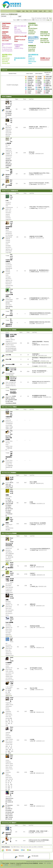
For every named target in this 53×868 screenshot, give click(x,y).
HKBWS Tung (34, 208)
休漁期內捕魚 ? (36, 354)
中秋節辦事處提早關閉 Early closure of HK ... (40, 108)
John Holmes (33, 184)
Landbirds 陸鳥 (12, 793)
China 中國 (8, 359)
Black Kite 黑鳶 (34, 688)
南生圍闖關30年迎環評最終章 (39, 396)
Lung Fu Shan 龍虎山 (8, 512)
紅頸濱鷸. (40, 77)
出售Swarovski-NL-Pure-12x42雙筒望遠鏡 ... (39, 840)
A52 (31, 585)
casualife (33, 575)
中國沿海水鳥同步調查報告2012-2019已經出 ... (41, 313)
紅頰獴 (31, 502)
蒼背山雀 (30, 84)
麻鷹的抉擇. (33, 604)
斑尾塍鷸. (40, 82)
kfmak (33, 690)
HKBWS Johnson (35, 272)
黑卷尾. (39, 80)
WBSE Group (9, 636)
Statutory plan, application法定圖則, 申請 (11, 400)
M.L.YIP (32, 128)
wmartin (35, 383)
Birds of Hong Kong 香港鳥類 (9, 533)
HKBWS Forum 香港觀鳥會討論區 (9, 14)
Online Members (6, 847)
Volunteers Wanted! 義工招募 (9, 161)
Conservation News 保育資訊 (9, 330)
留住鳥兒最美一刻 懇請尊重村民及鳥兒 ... (40, 270)
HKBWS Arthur (34, 300)
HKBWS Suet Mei (38, 397)
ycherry (32, 175)
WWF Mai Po (37, 345)
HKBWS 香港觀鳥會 (7, 97)
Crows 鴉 (9, 819)
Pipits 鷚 (8, 798)
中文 (31, 11)
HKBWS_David (34, 110)
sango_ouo (49, 20)
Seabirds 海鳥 (12, 699)
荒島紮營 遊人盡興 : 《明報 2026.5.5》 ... (39, 127)
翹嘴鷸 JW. (48, 84)
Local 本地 (8, 355)
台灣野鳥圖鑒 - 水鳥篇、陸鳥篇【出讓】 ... (39, 831)
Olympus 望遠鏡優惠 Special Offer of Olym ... (40, 173)
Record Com (9, 561)
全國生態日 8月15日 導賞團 (36, 236)
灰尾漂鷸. (40, 84)
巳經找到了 (33, 573)
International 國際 (10, 364)
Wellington (34, 525)
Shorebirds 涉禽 (12, 729)
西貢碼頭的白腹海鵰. (35, 626)
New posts (19, 856)
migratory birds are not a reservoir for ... (42, 382)
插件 (45, 11)
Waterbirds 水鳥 (12, 757)
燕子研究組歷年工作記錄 (36, 668)
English (40, 11)
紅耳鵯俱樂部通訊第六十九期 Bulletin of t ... (40, 298)
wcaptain (36, 366)
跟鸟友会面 (32, 152)
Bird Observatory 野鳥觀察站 (9, 473)
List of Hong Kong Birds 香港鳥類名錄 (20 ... (40, 549)
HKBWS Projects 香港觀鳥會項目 (10, 191)
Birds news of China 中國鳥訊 (9, 407)
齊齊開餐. (48, 91)
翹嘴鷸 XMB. (31, 86)
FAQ (50, 11)
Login (23, 11)
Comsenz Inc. (19, 865)
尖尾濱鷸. (40, 79)
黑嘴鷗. (39, 93)
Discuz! (6, 865)
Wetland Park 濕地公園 (8, 507)
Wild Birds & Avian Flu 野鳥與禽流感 (13, 379)
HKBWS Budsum (35, 315)
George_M (33, 842)
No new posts (33, 856)
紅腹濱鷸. (30, 79)
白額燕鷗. (40, 91)
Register (19, 11)
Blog (27, 11)
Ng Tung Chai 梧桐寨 (9, 504)
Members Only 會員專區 (9, 115)
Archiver (41, 863)
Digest (51, 18)
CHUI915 (33, 504)
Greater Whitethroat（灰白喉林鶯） (38, 523)
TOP (45, 863)
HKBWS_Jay (34, 586)
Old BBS (35, 11)
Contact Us (13, 863)
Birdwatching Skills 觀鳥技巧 (9, 823)
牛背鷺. (39, 86)
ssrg (35, 372)
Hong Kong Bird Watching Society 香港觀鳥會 (27, 863)
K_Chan (32, 154)
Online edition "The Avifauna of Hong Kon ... (40, 207)
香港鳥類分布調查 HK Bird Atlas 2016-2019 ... (40, 322)
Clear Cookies (6, 863)
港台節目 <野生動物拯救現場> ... (40, 371)
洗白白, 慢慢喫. (33, 482)
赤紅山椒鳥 (30, 82)
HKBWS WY (37, 361)
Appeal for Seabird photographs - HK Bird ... (39, 183)
